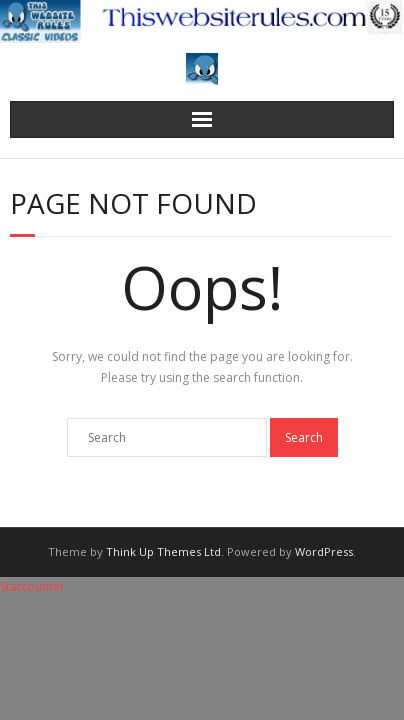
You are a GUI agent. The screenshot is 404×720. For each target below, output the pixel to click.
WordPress (324, 551)
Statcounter (32, 586)
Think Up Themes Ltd (163, 551)
